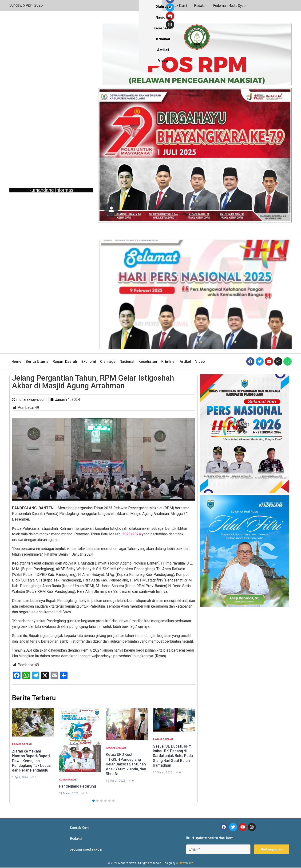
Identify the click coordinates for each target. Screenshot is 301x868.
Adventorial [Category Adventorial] (68, 780)
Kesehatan (148, 361)
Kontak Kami (176, 5)
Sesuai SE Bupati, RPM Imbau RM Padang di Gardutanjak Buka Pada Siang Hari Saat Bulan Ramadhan (173, 756)
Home (16, 361)
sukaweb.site (185, 864)
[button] (93, 801)
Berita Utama (37, 361)
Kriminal (168, 361)
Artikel (185, 361)
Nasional (127, 361)
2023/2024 (132, 534)
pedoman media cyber (231, 5)
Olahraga (108, 361)
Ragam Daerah (65, 361)
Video (200, 361)
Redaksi (200, 5)
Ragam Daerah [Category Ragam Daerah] (22, 744)
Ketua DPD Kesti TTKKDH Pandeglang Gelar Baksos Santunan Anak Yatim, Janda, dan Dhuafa (126, 764)
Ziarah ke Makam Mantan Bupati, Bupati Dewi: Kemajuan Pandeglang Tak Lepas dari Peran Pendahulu (31, 760)
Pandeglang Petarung (77, 786)
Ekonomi (89, 361)
